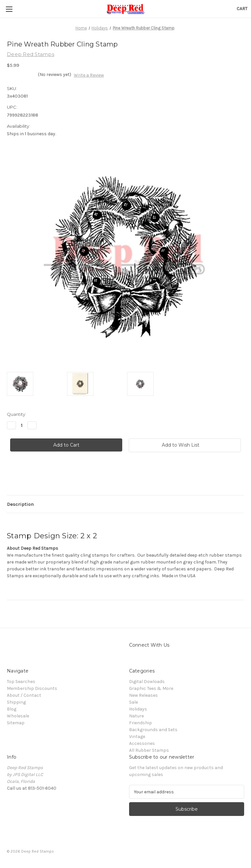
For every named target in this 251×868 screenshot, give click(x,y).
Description (20, 504)
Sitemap (16, 723)
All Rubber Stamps (149, 750)
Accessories (142, 743)
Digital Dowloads (147, 682)
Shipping (16, 702)
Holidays (138, 709)
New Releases (143, 695)
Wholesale (18, 716)
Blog (12, 709)
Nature (136, 716)
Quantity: (17, 414)
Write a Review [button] (89, 75)
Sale (134, 702)
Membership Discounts (32, 688)
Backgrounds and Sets (153, 730)
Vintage (137, 737)
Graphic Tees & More (151, 688)
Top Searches (21, 682)
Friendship (141, 723)
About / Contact (24, 695)
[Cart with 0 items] (242, 9)
